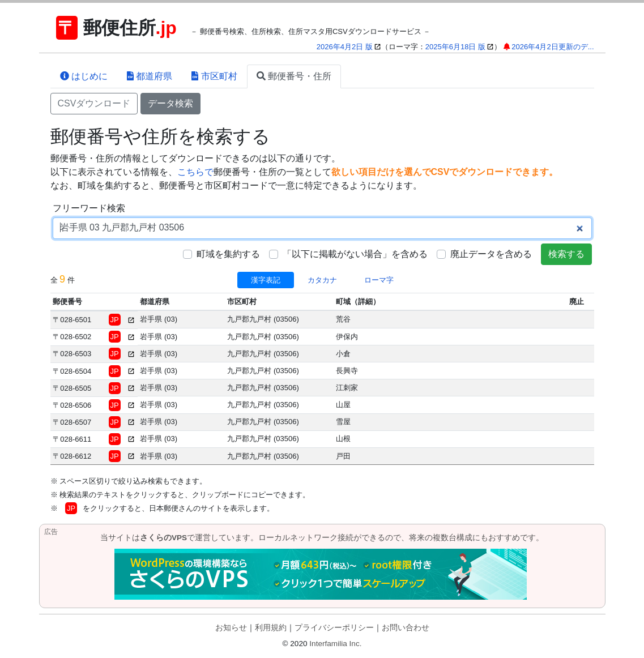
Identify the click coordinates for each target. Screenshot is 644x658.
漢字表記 (266, 280)
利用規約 (271, 628)
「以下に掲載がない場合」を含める (355, 254)
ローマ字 (379, 280)
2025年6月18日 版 (455, 47)
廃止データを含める (491, 254)
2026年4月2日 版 (345, 47)
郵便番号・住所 (294, 76)
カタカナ (322, 280)
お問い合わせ (406, 628)
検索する (566, 254)
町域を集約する (228, 254)
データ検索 (170, 103)
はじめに (84, 76)
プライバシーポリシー (334, 628)
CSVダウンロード (94, 103)
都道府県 (150, 76)
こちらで (195, 172)
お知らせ (231, 628)
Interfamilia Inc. (335, 644)
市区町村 (214, 76)
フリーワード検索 (89, 208)
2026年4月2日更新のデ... (553, 47)
